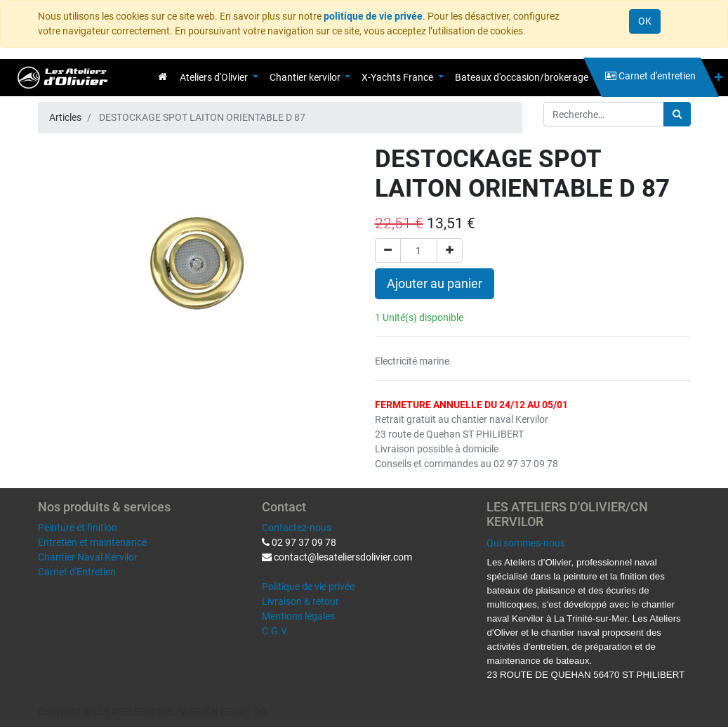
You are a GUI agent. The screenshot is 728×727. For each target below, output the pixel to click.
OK (645, 21)
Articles (65, 117)
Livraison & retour (300, 601)
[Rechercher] (677, 114)
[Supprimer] (388, 250)
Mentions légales (298, 616)
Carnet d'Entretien (77, 572)
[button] (719, 78)
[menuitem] (163, 77)
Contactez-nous (297, 528)
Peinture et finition (78, 528)
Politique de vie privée (308, 587)
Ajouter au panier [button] (435, 284)
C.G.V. (275, 631)
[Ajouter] (450, 250)
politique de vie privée (373, 16)
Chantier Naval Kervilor (88, 557)
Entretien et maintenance (92, 542)
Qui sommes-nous (526, 543)
